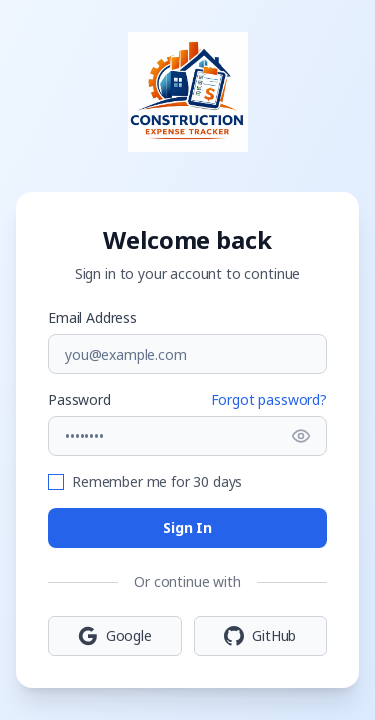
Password (79, 399)
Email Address (92, 317)
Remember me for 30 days (157, 481)
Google (115, 636)
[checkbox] (56, 482)
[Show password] (301, 436)
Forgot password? (269, 399)
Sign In (187, 527)
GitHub (260, 636)
